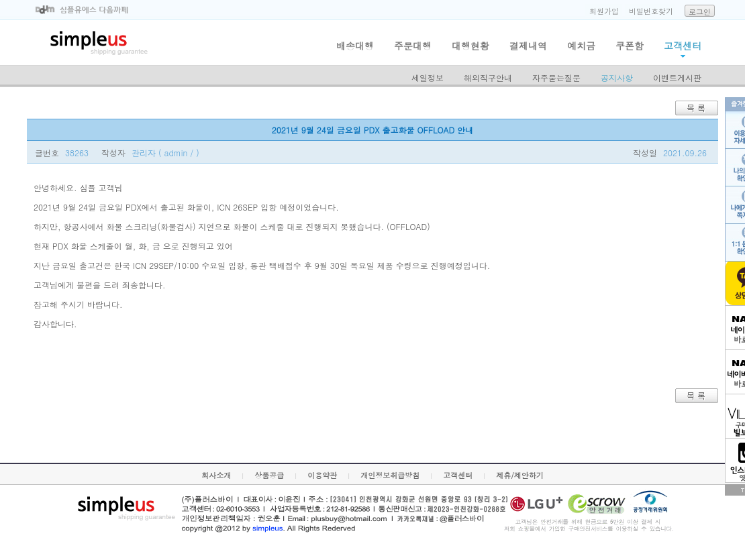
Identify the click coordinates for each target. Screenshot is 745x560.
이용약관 (322, 475)
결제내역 (528, 46)
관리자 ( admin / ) (165, 153)
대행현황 (470, 46)
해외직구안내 (488, 77)
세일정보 (428, 77)
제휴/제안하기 (520, 475)
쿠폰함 (630, 46)
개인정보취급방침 (390, 475)
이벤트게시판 (677, 77)
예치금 (581, 46)
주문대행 (413, 46)
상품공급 (269, 475)
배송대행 (355, 46)
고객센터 (683, 46)
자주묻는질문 (556, 77)
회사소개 (216, 475)
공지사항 (617, 77)
